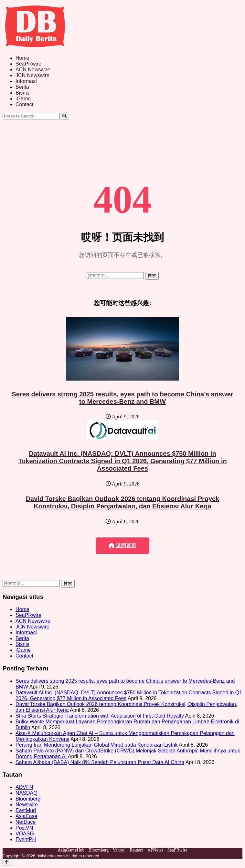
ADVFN (24, 787)
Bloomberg (28, 799)
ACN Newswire (33, 70)
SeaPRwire (28, 64)
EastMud (26, 810)
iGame (23, 99)
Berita (22, 87)
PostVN (24, 828)
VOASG (25, 834)
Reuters (137, 850)
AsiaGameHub (71, 850)
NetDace (26, 822)
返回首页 (122, 545)
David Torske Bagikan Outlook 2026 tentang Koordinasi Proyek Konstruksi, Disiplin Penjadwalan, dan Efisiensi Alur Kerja (123, 502)
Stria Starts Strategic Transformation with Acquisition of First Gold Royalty (100, 716)
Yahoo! (119, 850)
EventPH (26, 839)
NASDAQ (27, 793)
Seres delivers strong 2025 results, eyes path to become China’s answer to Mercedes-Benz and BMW (122, 398)
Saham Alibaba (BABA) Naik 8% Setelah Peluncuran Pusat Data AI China (100, 762)
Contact (24, 104)
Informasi (26, 81)
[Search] (64, 116)
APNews (155, 850)
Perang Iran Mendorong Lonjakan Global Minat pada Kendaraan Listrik (97, 745)
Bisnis (22, 93)
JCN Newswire (32, 75)
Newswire (27, 805)
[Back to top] (7, 862)
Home (22, 58)
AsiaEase (27, 816)
